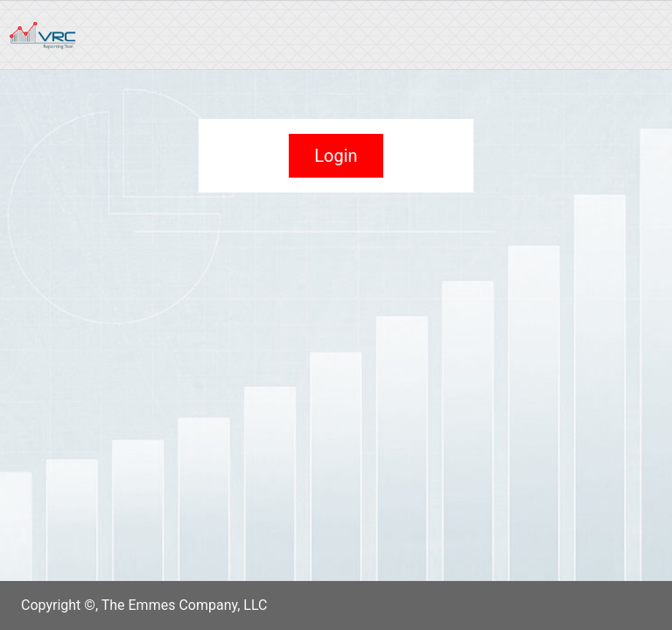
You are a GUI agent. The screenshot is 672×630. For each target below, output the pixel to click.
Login (336, 156)
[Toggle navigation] (626, 35)
